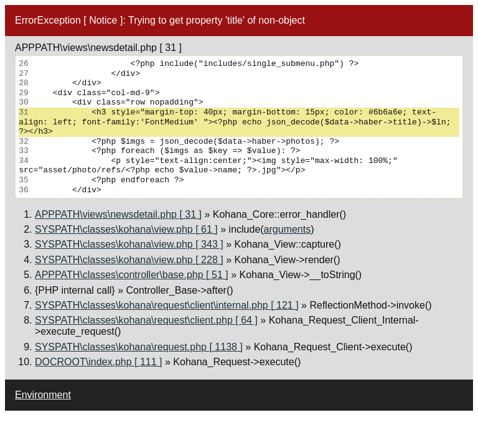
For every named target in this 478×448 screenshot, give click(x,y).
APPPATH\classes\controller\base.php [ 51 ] (132, 275)
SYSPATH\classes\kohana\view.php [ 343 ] (129, 244)
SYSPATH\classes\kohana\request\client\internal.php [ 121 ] (167, 305)
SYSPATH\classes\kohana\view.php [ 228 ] (129, 260)
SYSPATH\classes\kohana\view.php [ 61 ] (126, 229)
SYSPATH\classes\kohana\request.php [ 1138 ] (139, 347)
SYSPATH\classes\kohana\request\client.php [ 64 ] (146, 320)
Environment (43, 395)
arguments (288, 229)
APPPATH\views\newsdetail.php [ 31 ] (118, 214)
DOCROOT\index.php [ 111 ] (99, 362)
